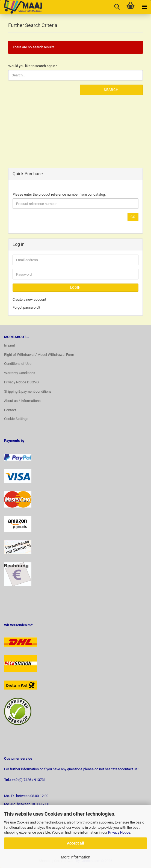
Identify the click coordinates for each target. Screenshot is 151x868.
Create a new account (29, 299)
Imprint (10, 345)
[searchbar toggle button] (117, 7)
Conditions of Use (18, 364)
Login (76, 288)
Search (111, 90)
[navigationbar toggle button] (144, 7)
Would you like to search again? (32, 66)
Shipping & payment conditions (28, 391)
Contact (10, 410)
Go (133, 217)
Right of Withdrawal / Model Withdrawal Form (39, 355)
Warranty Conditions (20, 373)
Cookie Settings (16, 419)
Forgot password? (26, 307)
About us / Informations (22, 401)
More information (76, 857)
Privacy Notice (119, 832)
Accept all (76, 843)
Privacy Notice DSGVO (21, 382)
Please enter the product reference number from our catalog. (59, 194)
